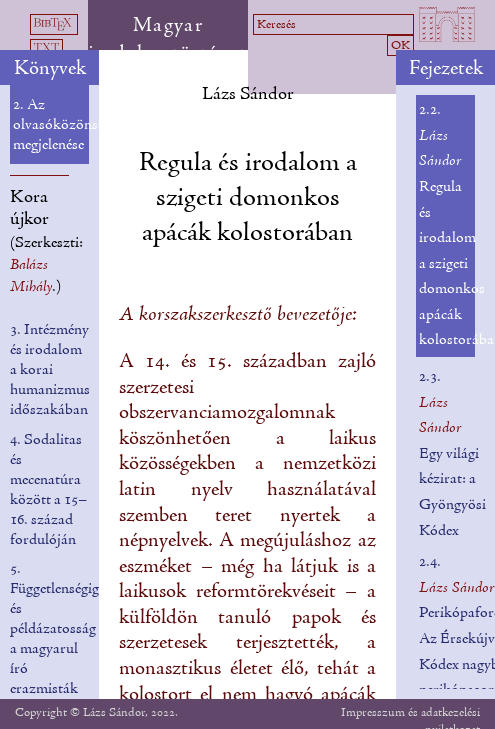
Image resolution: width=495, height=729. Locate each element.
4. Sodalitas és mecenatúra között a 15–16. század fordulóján (48, 490)
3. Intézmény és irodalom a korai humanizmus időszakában (50, 370)
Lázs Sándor (248, 94)
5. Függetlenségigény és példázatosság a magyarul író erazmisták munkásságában (65, 639)
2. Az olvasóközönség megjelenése (62, 125)
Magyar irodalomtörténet (167, 40)
